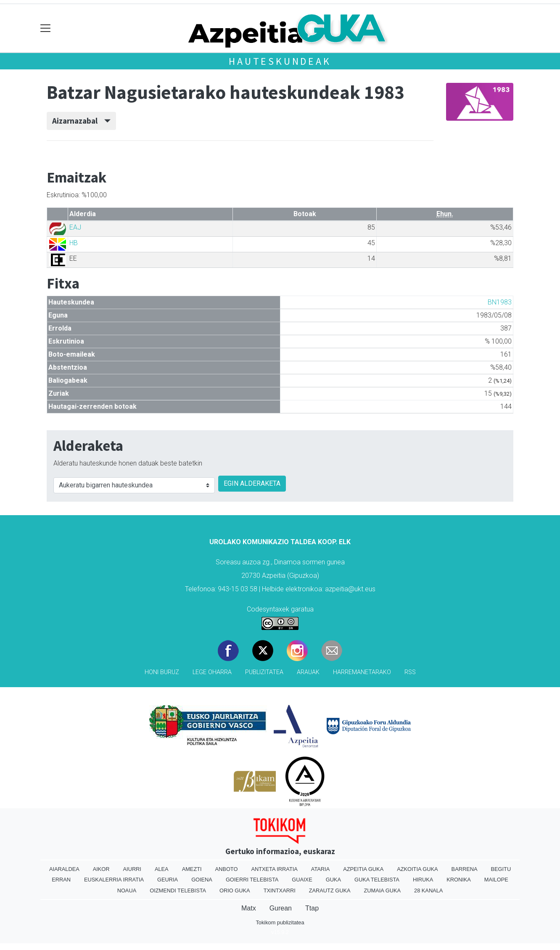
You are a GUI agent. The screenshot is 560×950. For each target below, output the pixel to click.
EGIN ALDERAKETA (252, 483)
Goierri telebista (252, 880)
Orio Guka (235, 890)
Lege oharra (212, 672)
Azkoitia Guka (417, 869)
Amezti (192, 869)
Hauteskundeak (280, 61)
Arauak (308, 672)
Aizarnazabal (81, 121)
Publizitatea (264, 672)
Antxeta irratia (274, 869)
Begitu (501, 869)
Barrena (465, 869)
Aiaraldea (64, 869)
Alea (162, 869)
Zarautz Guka (330, 890)
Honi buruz (162, 672)
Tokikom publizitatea (280, 922)
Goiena (202, 880)
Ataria (320, 869)
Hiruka (423, 880)
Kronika (459, 880)
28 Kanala (428, 890)
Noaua (127, 890)
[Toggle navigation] (46, 28)
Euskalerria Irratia (114, 880)
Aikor (101, 869)
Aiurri (132, 869)
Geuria (168, 880)
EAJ (75, 227)
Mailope (496, 880)
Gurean (281, 908)
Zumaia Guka (382, 890)
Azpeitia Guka (363, 869)
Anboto (227, 869)
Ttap (312, 908)
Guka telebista (377, 880)
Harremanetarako (362, 672)
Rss (410, 672)
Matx (249, 908)
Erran (61, 880)
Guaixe (302, 880)
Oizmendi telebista (178, 890)
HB (74, 243)
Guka (333, 880)
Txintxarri (280, 890)
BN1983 (500, 302)
